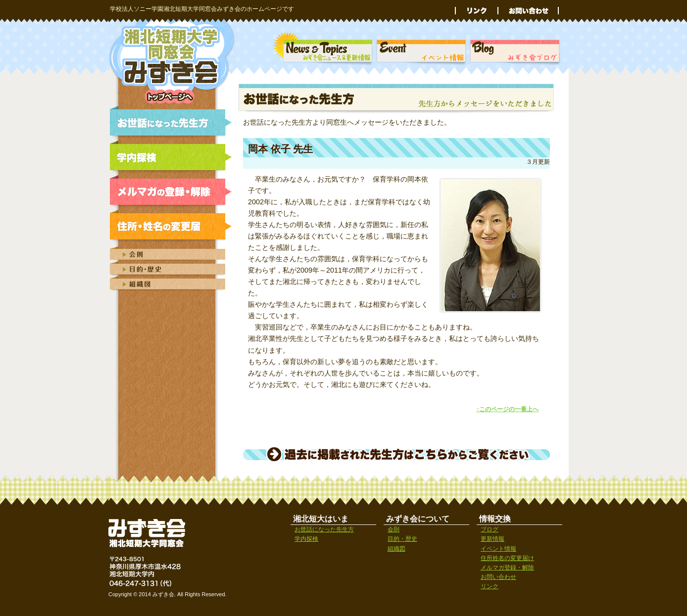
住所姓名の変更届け (507, 558)
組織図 (396, 549)
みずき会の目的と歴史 (173, 269)
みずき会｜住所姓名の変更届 (173, 227)
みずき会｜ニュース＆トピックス (323, 49)
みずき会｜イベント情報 (421, 49)
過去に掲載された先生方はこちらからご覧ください (396, 454)
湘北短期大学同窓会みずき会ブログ (515, 49)
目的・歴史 (402, 539)
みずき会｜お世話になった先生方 (173, 123)
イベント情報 (498, 549)
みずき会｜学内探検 (173, 157)
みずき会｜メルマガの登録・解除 (173, 192)
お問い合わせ (528, 11)
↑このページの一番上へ (507, 409)
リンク (476, 11)
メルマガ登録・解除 (507, 568)
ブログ (490, 529)
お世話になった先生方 (324, 529)
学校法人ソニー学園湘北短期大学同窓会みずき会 (173, 61)
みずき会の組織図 (173, 284)
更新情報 (492, 539)
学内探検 (306, 539)
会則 (393, 529)
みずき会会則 (173, 253)
